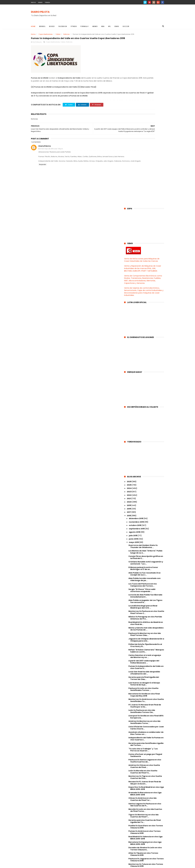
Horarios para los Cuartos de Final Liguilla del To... (145, 648)
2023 (129, 318)
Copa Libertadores (46, 34)
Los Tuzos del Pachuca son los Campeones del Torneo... (143, 411)
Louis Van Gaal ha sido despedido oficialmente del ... (144, 499)
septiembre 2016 (137, 355)
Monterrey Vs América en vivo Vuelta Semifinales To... (146, 527)
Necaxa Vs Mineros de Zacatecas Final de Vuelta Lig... (144, 708)
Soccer (126, 26)
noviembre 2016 (137, 348)
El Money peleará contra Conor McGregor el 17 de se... (143, 395)
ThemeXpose (45, 865)
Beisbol (42, 26)
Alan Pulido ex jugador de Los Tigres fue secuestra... (145, 428)
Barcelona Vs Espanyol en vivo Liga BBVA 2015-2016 (145, 670)
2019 (129, 332)
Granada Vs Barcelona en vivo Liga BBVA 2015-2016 (145, 620)
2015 (129, 766)
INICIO (33, 2)
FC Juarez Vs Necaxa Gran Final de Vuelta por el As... (145, 532)
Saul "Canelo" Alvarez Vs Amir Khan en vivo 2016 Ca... (145, 703)
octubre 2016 (135, 352)
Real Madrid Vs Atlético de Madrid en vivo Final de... (146, 450)
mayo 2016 (134, 369)
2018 (129, 335)
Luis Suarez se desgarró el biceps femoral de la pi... (144, 510)
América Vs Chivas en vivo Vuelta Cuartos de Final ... (144, 593)
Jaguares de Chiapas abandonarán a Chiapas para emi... (146, 466)
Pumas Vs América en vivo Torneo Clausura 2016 (145, 659)
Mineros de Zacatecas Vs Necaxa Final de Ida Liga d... (144, 725)
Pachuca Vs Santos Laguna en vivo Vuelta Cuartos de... (145, 587)
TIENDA (47, 2)
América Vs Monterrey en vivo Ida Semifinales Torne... (144, 549)
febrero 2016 (135, 759)
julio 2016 (133, 362)
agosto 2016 (135, 359)
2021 (129, 325)
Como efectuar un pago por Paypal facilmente (145, 582)
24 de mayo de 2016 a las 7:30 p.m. (51, 165)
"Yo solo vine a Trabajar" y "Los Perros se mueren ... (143, 576)
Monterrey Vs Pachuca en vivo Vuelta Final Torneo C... (146, 439)
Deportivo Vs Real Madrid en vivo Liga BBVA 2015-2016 (146, 615)
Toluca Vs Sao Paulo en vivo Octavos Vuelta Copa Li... (146, 730)
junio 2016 (134, 365)
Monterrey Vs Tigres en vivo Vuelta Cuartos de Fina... (145, 604)
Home (33, 26)
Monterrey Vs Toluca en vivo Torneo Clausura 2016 (146, 692)
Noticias (67, 34)
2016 (129, 342)
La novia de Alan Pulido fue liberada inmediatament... (145, 422)
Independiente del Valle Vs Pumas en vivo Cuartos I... (146, 565)
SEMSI (40, 2)
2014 (129, 770)
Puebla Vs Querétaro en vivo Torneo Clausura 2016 (146, 653)
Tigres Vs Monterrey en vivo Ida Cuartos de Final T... (143, 642)
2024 (129, 315)
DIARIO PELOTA (40, 12)
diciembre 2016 (136, 345)
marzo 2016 (134, 755)
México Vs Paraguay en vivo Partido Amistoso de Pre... (145, 444)
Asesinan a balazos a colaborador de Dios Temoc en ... (146, 560)
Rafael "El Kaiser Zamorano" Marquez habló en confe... (146, 477)
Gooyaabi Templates (71, 865)
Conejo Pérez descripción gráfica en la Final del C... (146, 384)
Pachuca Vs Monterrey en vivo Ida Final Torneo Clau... (145, 461)
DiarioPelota (45, 162)
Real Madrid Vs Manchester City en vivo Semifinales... (145, 736)
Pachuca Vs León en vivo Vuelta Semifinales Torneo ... (143, 516)
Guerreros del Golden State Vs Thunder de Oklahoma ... (143, 373)
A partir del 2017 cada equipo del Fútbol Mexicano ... (144, 488)
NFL (110, 26)
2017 (129, 339)
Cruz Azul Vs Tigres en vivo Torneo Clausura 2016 (145, 697)
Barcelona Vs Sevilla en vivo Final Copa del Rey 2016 (144, 521)
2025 (129, 311)
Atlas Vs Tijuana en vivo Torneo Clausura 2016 (143, 681)
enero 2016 (134, 762)
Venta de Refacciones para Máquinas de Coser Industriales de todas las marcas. (142, 86)
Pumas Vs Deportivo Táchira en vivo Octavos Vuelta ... (146, 741)
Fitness (74, 26)
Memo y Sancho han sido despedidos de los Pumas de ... (146, 455)
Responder (43, 185)
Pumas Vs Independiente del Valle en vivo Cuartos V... (146, 494)
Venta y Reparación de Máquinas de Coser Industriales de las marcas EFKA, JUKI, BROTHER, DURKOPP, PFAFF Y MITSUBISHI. (143, 95)
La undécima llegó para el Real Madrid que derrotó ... (143, 433)
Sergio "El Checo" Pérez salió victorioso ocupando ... (142, 417)
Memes (95, 26)
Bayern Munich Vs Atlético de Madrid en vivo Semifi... (146, 747)
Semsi (117, 26)
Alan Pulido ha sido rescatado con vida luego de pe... (145, 406)
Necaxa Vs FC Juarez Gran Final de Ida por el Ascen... (145, 609)
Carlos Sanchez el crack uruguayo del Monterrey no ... (145, 483)
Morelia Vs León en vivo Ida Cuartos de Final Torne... (145, 637)
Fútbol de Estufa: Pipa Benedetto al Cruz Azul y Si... (145, 472)
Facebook (63, 26)
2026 (129, 308)
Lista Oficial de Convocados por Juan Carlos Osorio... (146, 554)
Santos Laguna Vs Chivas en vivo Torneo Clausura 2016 (144, 714)
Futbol (58, 34)
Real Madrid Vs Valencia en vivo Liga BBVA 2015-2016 (145, 664)
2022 (129, 322)
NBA (103, 26)
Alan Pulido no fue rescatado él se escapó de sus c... (145, 400)
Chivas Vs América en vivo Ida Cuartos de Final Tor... (142, 626)
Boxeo (52, 26)
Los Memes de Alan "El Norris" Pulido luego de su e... (145, 378)
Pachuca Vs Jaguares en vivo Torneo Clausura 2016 (146, 686)
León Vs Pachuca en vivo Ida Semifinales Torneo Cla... (142, 538)
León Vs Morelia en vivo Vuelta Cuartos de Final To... (143, 598)
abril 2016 (133, 752)
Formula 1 (85, 26)
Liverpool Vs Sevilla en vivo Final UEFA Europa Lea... (146, 543)
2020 (129, 328)
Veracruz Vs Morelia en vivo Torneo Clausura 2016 (145, 719)
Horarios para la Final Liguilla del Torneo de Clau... (144, 505)
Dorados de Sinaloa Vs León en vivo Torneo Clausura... (145, 675)
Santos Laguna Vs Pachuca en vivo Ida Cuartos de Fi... (145, 631)
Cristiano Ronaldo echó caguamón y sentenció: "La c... (146, 389)
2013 (129, 773)
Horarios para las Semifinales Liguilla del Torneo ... (146, 571)
